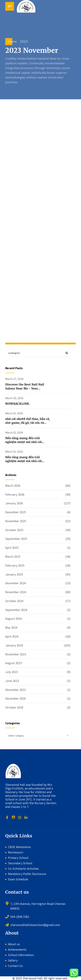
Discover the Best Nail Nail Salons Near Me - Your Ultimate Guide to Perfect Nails (28, 389)
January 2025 (14, 574)
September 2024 (16, 610)
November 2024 (16, 592)
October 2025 (14, 530)
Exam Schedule (18, 879)
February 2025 (15, 565)
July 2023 (12, 672)
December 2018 (15, 699)
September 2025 (16, 539)
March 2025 (13, 557)
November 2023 (16, 654)
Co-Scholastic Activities (23, 869)
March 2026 (13, 486)
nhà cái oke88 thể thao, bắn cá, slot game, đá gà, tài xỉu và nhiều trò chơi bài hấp (28, 423)
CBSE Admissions (19, 847)
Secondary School (20, 863)
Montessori (16, 852)
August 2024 (13, 619)
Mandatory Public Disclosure (27, 874)
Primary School (18, 858)
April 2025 (12, 548)
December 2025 (16, 512)
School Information (21, 955)
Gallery (13, 961)
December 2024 (16, 583)
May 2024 (11, 628)
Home (12, 42)
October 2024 (14, 601)
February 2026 (15, 494)
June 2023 (12, 681)
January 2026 (14, 503)
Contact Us (15, 966)
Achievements (17, 950)
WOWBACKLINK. (18, 404)
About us (14, 944)
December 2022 (16, 690)
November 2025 (16, 521)
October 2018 (14, 708)
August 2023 (13, 663)
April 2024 (12, 636)
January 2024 (14, 645)
